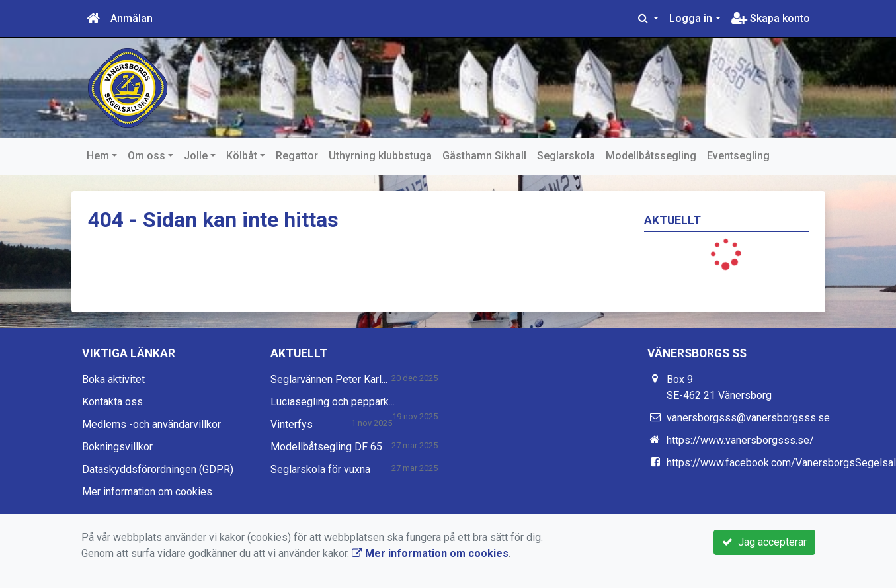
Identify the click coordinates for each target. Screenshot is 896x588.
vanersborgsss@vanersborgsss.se (748, 418)
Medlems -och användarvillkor (151, 424)
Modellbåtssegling (651, 156)
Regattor (297, 156)
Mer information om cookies (147, 492)
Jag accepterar (764, 542)
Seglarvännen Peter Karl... (329, 379)
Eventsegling (738, 156)
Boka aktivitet (113, 379)
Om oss (146, 156)
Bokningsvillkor (117, 447)
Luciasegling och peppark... (333, 402)
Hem (98, 156)
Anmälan (132, 18)
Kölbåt (242, 156)
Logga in (691, 18)
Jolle (196, 156)
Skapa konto (771, 18)
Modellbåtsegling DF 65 (326, 447)
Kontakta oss (112, 402)
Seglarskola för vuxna (320, 469)
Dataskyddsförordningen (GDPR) (158, 469)
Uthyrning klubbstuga (380, 156)
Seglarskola (566, 156)
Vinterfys (292, 424)
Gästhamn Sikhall (484, 156)
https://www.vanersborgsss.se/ (740, 440)
